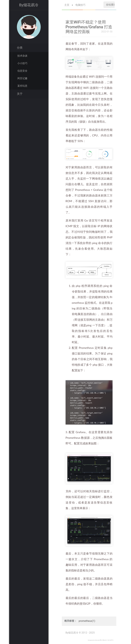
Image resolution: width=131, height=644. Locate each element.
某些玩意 (22, 86)
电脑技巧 (80, 5)
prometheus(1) (87, 621)
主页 (67, 5)
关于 (20, 94)
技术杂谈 (22, 56)
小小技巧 (22, 63)
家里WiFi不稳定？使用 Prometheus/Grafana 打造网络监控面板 (89, 27)
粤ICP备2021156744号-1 (107, 640)
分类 (20, 48)
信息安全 (22, 71)
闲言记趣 (22, 78)
